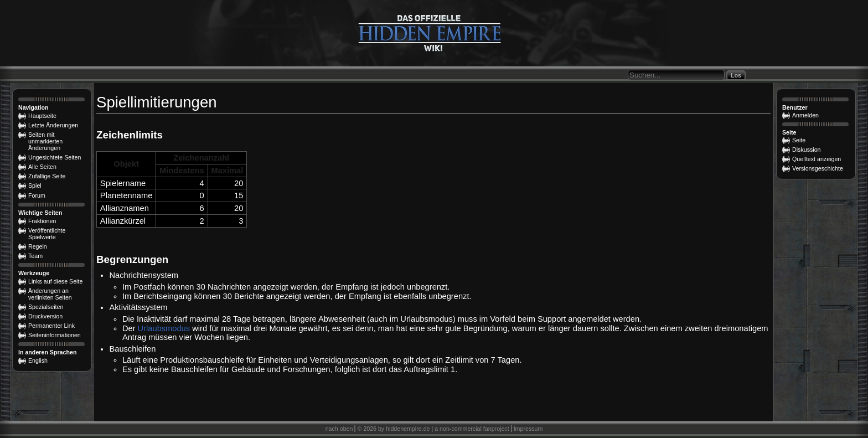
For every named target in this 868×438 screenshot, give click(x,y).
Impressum (528, 429)
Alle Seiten (42, 167)
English (38, 360)
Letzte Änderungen (53, 125)
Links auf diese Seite (55, 281)
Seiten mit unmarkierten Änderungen (45, 141)
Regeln (38, 246)
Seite (799, 140)
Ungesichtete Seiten (55, 157)
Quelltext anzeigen (817, 159)
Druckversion (45, 316)
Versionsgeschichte (818, 168)
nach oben (339, 429)
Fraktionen (42, 221)
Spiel (35, 185)
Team (35, 256)
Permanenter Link (51, 326)
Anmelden (805, 115)
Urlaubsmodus (164, 328)
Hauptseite (42, 116)
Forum (37, 195)
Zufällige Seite (47, 176)
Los (736, 75)
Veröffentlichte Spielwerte (47, 234)
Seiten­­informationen (55, 335)
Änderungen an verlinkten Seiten (50, 294)
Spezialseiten (46, 307)
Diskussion (807, 150)
